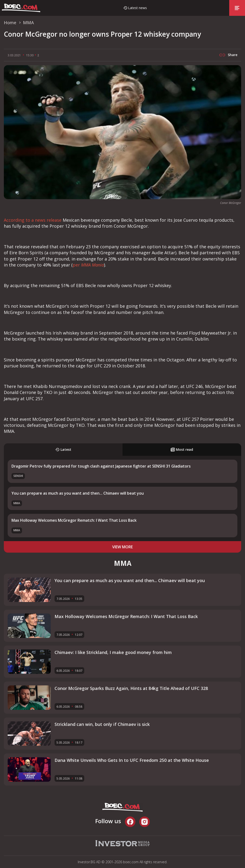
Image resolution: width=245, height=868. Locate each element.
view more (122, 547)
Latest (63, 449)
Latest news (137, 8)
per (88, 265)
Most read (182, 449)
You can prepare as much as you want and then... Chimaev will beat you (78, 493)
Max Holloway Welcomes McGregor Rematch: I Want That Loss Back (74, 520)
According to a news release (33, 220)
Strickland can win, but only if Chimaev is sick (102, 724)
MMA (17, 503)
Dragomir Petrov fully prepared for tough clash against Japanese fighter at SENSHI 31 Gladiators (101, 466)
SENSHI (18, 476)
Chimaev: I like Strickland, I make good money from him (113, 652)
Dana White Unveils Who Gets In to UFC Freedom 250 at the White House (132, 760)
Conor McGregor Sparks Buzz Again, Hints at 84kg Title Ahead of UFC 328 (131, 688)
